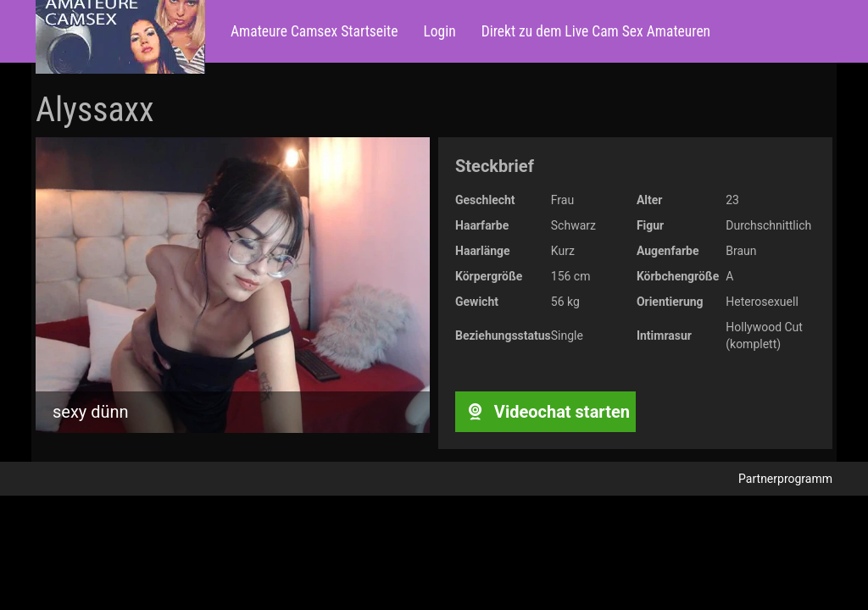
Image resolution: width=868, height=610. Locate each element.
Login (439, 31)
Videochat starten (545, 412)
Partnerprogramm (785, 479)
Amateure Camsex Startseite (314, 31)
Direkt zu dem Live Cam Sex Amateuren (596, 31)
